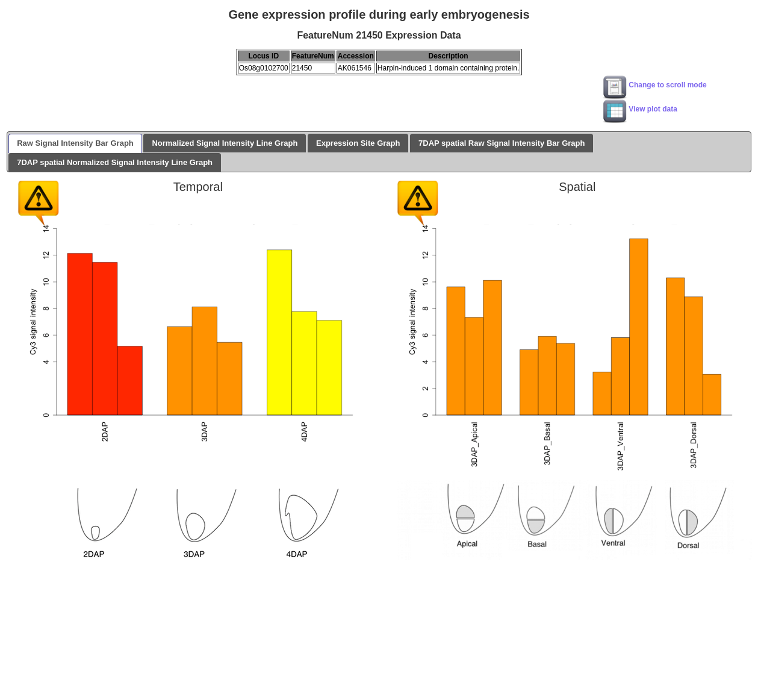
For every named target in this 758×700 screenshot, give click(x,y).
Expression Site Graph (358, 143)
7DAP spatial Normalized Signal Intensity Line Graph (115, 162)
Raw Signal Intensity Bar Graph (75, 143)
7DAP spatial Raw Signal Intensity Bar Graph (502, 143)
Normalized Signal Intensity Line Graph (225, 143)
